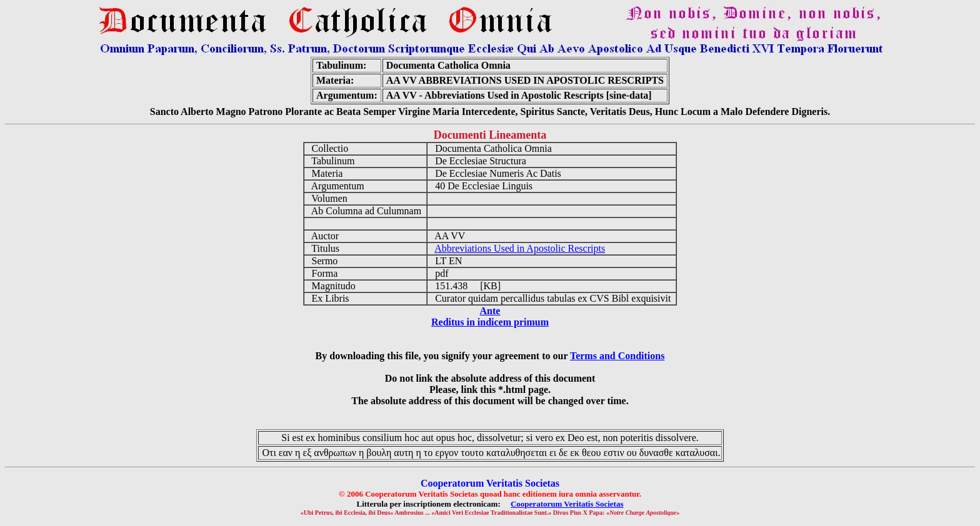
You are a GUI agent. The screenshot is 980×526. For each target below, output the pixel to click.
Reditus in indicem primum (490, 322)
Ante (490, 311)
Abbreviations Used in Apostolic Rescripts (520, 248)
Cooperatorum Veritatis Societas (567, 504)
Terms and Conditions (617, 356)
